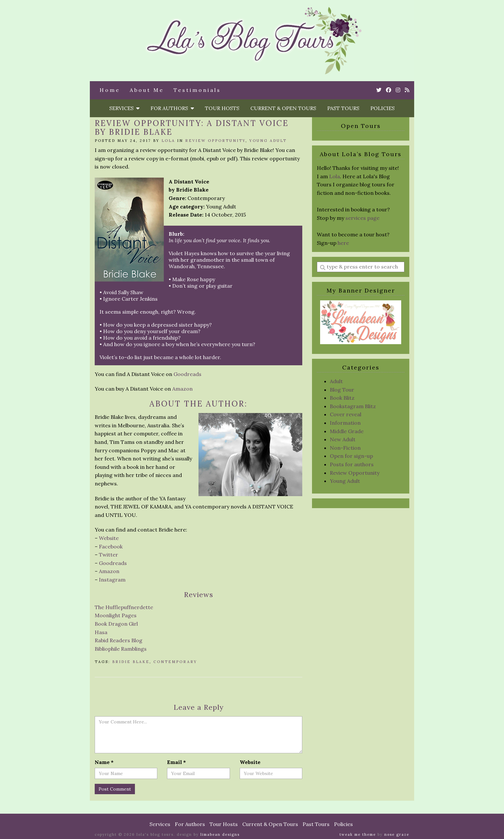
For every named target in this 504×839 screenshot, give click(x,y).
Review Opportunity (215, 141)
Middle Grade (347, 431)
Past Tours (343, 108)
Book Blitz (342, 398)
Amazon (182, 389)
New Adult (343, 439)
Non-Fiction (345, 448)
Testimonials (197, 90)
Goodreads (187, 374)
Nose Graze (397, 834)
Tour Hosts (222, 108)
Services (124, 108)
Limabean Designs (220, 834)
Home (110, 90)
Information (345, 423)
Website (109, 538)
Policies (383, 108)
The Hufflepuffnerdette (124, 607)
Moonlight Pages (116, 615)
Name (104, 762)
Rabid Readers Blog (119, 640)
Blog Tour (342, 390)
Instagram (112, 580)
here (343, 243)
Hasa (101, 632)
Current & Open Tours (283, 108)
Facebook (111, 546)
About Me (147, 90)
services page (362, 218)
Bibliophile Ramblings (121, 649)
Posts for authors (352, 464)
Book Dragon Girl (116, 624)
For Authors (172, 108)
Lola (168, 141)
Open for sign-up (351, 456)
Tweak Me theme (358, 834)
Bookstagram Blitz (353, 406)
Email (176, 762)
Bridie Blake (131, 662)
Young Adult (268, 141)
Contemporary (175, 662)
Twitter (108, 555)
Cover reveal (346, 414)
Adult (336, 381)
